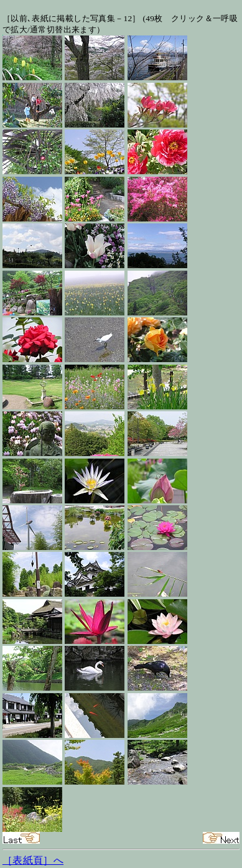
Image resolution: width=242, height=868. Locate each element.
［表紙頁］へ (33, 860)
